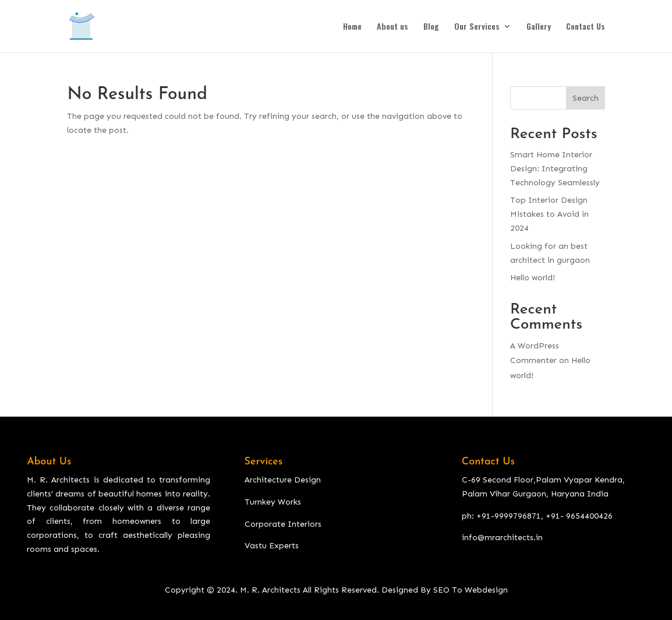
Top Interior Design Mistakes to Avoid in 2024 (549, 214)
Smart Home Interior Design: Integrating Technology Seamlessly (555, 169)
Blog (431, 27)
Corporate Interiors (283, 524)
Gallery (539, 27)
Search (586, 98)
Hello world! (533, 278)
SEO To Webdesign (471, 590)
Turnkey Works (273, 502)
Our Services (477, 27)
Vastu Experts (272, 546)
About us (392, 27)
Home (352, 27)
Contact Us (586, 27)
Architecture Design (283, 480)
